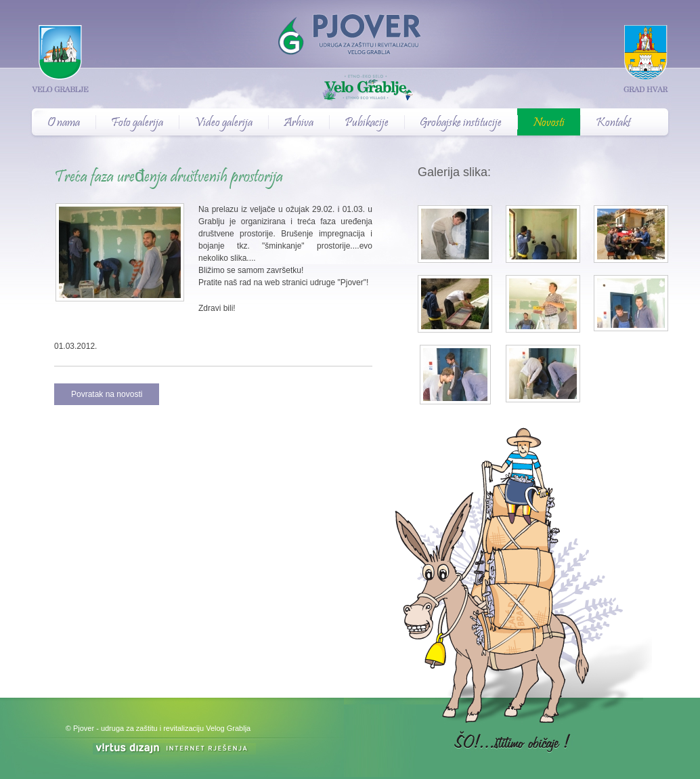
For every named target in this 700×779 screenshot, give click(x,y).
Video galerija (223, 123)
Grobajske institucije (461, 123)
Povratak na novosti (107, 394)
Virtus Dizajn (174, 749)
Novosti (549, 123)
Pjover (350, 27)
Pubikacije (367, 123)
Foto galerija (137, 123)
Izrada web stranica (2, 745)
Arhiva (299, 123)
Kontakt (613, 123)
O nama (64, 123)
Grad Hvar (646, 59)
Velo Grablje (350, 88)
